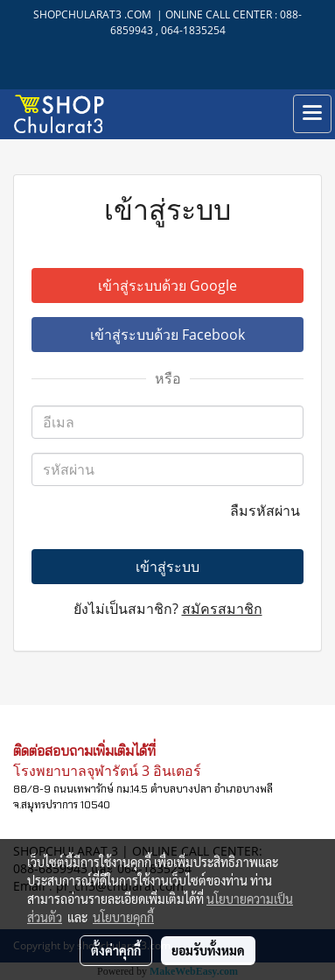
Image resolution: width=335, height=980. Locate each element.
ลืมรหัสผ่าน (267, 511)
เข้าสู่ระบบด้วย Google (167, 286)
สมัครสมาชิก (222, 609)
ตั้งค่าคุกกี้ (116, 950)
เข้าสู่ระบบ (167, 567)
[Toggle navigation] (312, 114)
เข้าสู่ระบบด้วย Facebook (167, 335)
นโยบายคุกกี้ (123, 917)
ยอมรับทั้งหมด (208, 950)
